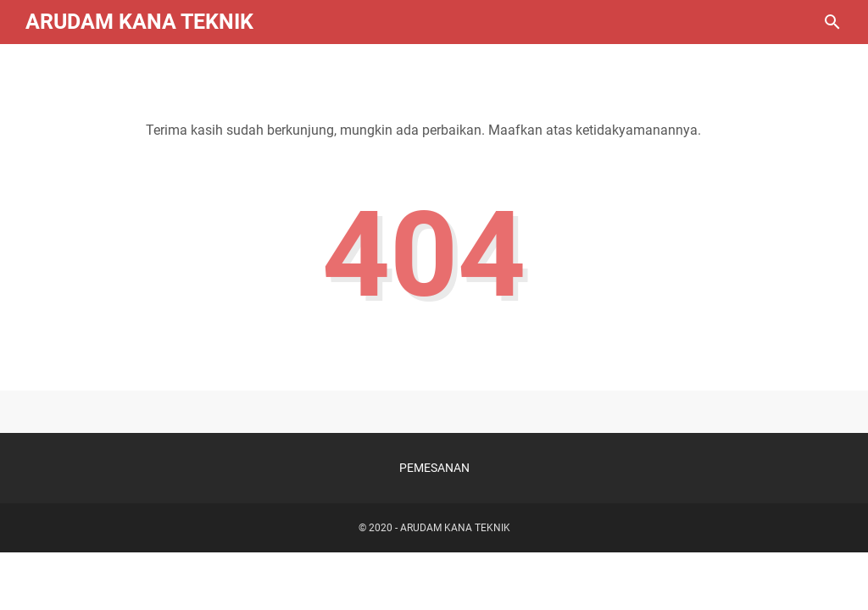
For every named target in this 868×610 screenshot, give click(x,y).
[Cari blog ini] (832, 22)
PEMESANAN (434, 468)
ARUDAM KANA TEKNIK (139, 22)
